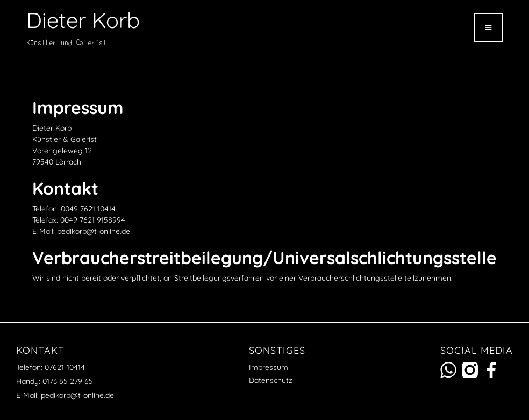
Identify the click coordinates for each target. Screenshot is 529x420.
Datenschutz (271, 380)
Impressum (269, 367)
